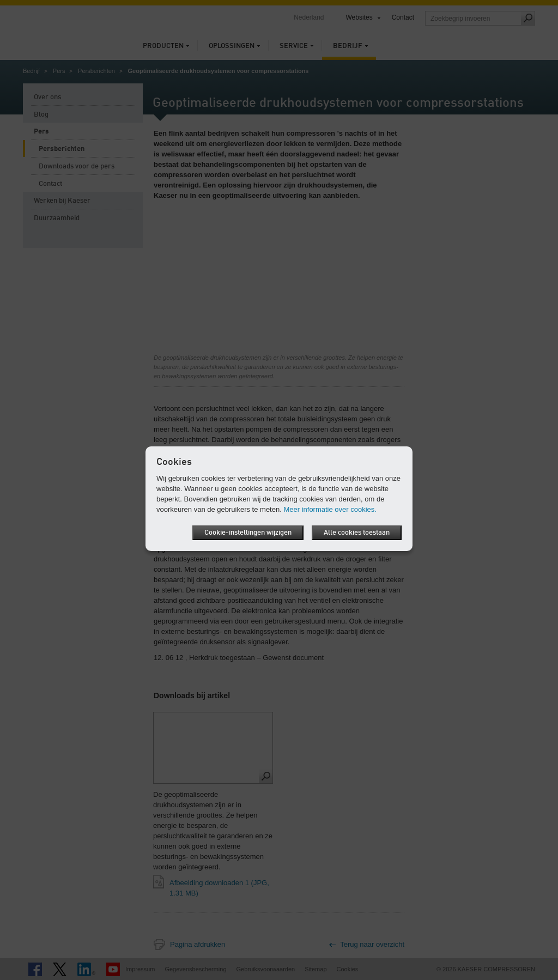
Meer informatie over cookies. (330, 509)
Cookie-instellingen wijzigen (248, 533)
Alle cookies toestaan (357, 533)
